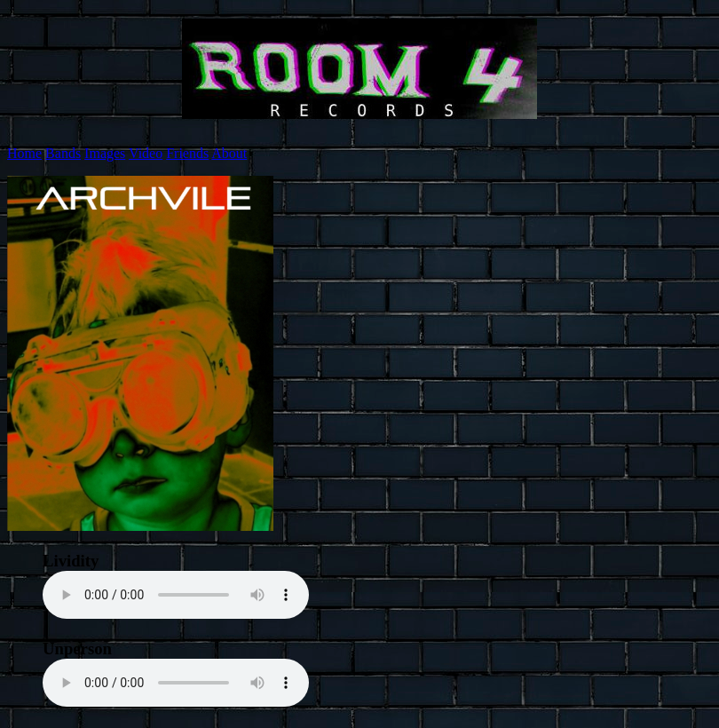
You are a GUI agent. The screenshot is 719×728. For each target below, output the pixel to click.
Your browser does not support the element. (176, 595)
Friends (187, 153)
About (229, 153)
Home (24, 153)
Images (105, 153)
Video (146, 153)
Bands (63, 153)
